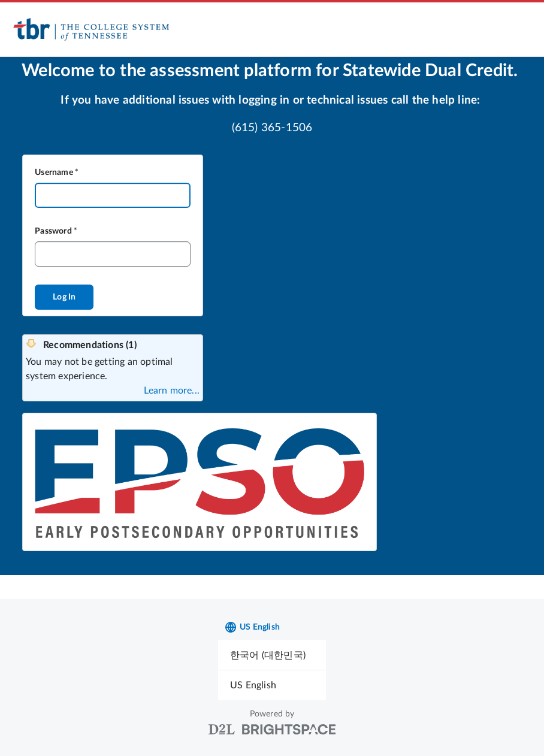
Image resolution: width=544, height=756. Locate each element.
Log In (64, 297)
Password (53, 231)
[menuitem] (272, 655)
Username (54, 173)
